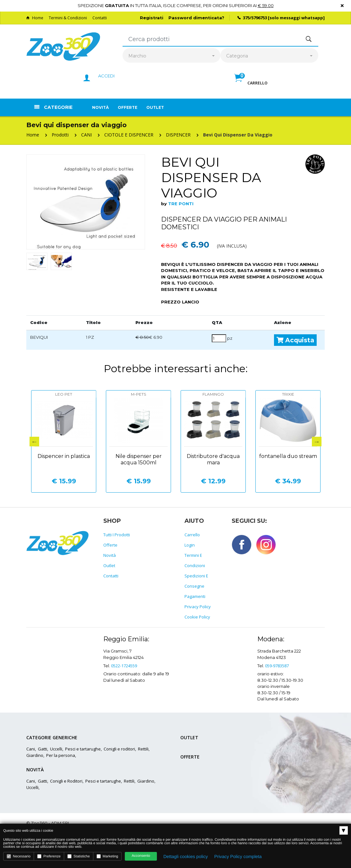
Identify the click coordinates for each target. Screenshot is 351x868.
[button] (251, 85)
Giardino (35, 755)
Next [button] (317, 442)
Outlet (155, 107)
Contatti (100, 18)
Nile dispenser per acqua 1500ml (139, 459)
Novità (100, 107)
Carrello (192, 535)
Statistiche (79, 856)
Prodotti (60, 135)
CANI (86, 135)
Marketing (107, 856)
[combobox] (171, 56)
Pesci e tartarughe (83, 749)
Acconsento (141, 856)
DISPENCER (178, 135)
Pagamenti (195, 596)
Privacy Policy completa (238, 856)
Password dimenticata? (196, 18)
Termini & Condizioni (68, 18)
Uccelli (56, 749)
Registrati (152, 18)
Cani (31, 749)
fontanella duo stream (288, 456)
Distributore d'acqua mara (213, 459)
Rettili (143, 749)
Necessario (19, 856)
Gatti (43, 749)
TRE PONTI (181, 204)
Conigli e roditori (119, 749)
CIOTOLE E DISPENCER (129, 135)
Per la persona (61, 755)
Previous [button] (34, 442)
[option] (86, 202)
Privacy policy (198, 607)
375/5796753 (255, 18)
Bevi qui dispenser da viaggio (238, 135)
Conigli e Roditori (66, 781)
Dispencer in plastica (64, 456)
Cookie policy (197, 617)
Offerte (128, 107)
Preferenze (49, 856)
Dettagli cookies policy (186, 856)
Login (190, 545)
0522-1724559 (124, 666)
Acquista (295, 340)
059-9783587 (277, 666)
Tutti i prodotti (117, 535)
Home (35, 18)
